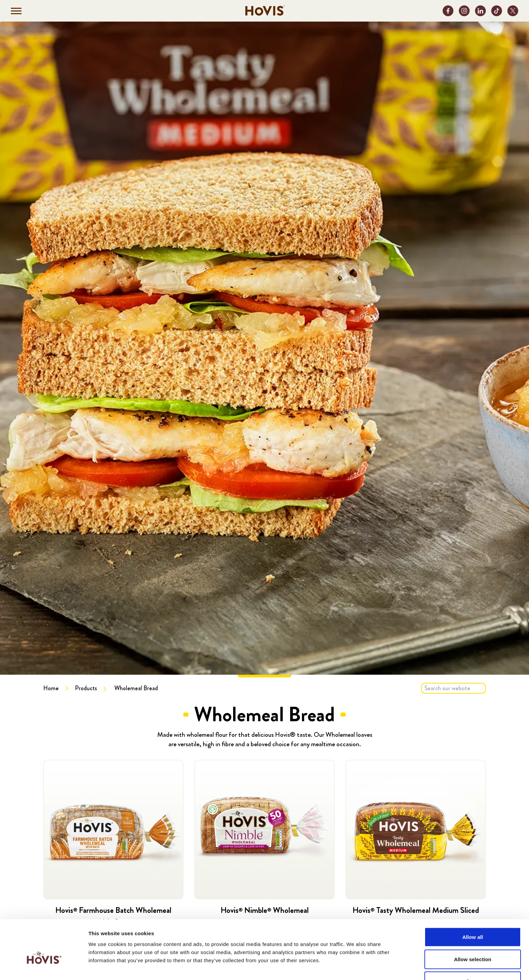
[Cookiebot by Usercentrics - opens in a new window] (44, 967)
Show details (354, 967)
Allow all (473, 897)
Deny (472, 941)
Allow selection (473, 919)
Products (86, 688)
